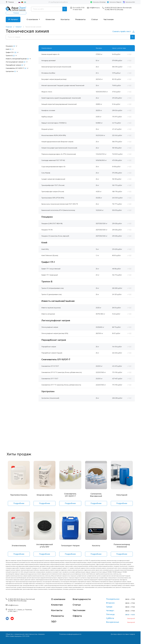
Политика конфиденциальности (70, 634)
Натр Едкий (122, 495)
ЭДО (54, 621)
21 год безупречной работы (58, 2)
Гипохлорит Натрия (70, 546)
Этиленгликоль (19, 546)
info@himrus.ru (95, 8)
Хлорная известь (45, 495)
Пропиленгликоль (19, 495)
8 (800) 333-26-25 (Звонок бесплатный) (118, 8)
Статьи (95, 19)
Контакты (65, 19)
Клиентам (50, 19)
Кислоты (96, 546)
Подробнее (19, 503)
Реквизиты (80, 19)
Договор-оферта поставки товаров (123, 634)
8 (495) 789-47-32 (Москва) (114, 10)
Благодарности (82, 599)
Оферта (77, 616)
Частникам (109, 19)
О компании (33, 19)
